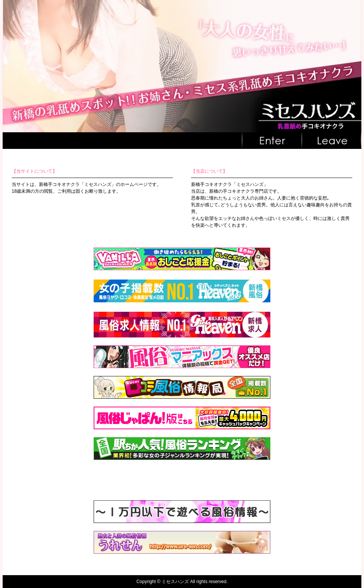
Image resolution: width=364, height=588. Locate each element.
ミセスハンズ (175, 582)
